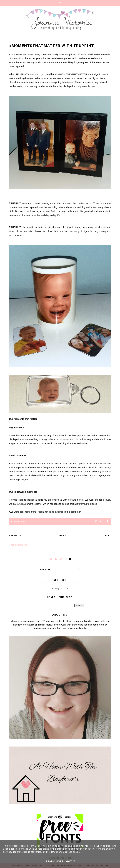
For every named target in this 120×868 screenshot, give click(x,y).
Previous (15, 535)
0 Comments (18, 521)
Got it (71, 862)
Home (63, 535)
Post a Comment (18, 545)
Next (108, 535)
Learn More (55, 862)
